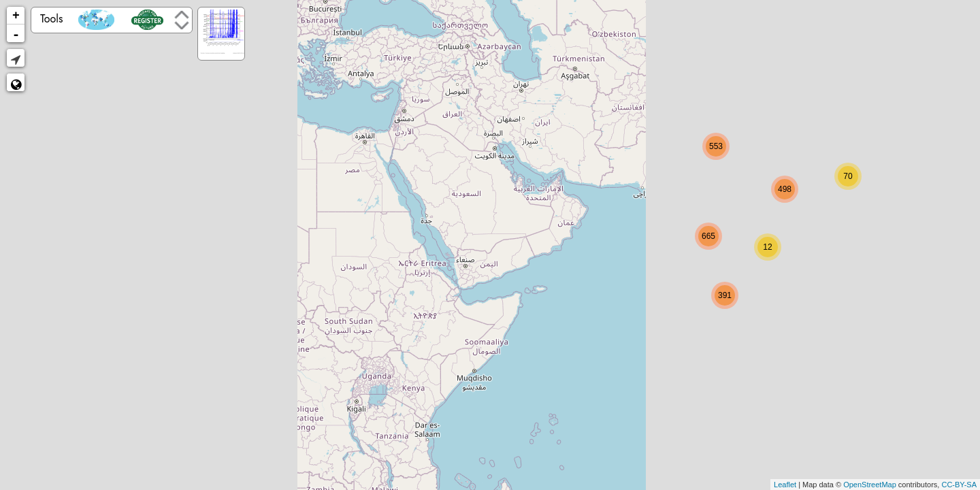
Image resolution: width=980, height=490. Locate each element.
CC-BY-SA (959, 485)
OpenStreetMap (870, 485)
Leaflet (785, 485)
